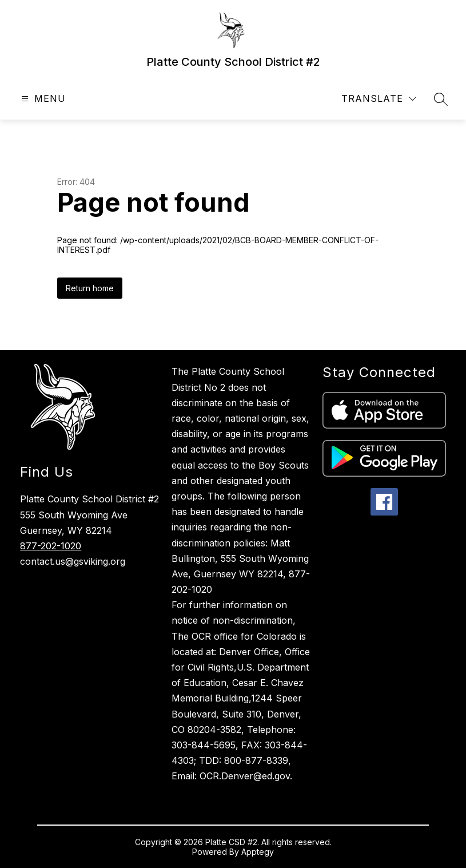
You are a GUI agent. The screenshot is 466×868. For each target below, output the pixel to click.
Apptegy (258, 852)
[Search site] (441, 99)
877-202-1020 (51, 546)
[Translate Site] (379, 99)
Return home (90, 288)
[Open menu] (42, 99)
